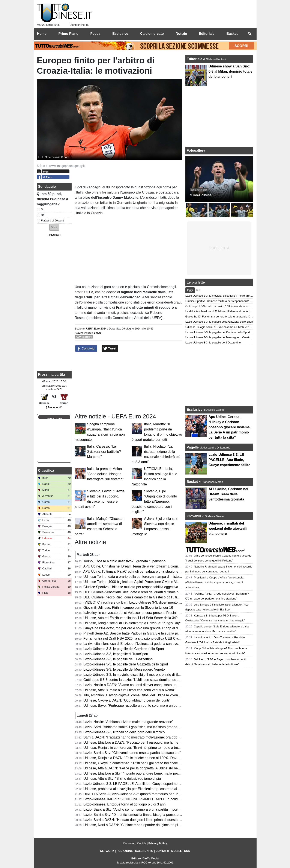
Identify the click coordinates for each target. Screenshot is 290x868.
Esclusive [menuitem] (120, 34)
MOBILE (177, 851)
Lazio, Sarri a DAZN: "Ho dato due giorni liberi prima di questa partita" (136, 820)
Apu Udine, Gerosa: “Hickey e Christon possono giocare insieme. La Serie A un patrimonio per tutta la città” (230, 427)
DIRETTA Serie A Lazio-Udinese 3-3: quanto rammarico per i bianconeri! (138, 794)
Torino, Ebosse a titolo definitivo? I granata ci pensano (124, 561)
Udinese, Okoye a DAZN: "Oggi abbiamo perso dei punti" (127, 700)
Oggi (190, 290)
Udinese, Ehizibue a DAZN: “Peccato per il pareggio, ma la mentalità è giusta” (142, 742)
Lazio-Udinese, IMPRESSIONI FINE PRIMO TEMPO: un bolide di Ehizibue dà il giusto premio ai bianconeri (165, 799)
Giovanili (194, 516)
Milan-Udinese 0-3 (204, 195)
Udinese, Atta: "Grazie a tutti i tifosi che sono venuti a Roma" (129, 690)
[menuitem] (250, 34)
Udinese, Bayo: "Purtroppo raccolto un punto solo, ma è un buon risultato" (139, 706)
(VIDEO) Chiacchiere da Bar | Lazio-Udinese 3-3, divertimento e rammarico (140, 602)
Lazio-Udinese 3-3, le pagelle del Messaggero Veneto (124, 669)
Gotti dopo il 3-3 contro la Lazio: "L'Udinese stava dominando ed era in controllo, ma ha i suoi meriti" (159, 680)
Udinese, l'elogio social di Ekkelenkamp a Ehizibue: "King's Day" (132, 623)
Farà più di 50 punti (53, 220)
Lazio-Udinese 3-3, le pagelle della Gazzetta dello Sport (126, 664)
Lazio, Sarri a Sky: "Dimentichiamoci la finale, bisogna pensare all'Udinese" (140, 815)
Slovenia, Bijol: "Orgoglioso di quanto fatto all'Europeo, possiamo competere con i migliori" (154, 501)
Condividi (86, 349)
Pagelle (193, 447)
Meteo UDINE (55, 419)
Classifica (46, 471)
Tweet (110, 349)
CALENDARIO (144, 851)
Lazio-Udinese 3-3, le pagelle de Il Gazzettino (118, 659)
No (43, 215)
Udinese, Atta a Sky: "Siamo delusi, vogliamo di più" (123, 779)
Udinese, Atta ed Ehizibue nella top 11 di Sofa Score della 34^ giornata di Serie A (145, 618)
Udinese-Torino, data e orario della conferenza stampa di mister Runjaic (138, 577)
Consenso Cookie (135, 843)
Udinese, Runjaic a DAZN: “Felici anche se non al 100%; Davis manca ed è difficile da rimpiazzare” (159, 758)
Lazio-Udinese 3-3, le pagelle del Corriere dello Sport (124, 649)
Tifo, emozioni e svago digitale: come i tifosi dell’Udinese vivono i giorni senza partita (147, 695)
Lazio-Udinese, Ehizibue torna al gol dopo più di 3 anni (125, 804)
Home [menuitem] (42, 34)
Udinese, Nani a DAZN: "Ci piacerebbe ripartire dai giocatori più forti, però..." (141, 825)
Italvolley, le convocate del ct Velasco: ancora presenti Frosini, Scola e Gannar (143, 613)
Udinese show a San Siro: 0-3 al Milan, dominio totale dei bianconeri (230, 71)
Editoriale (195, 59)
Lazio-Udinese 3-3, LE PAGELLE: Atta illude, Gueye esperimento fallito (137, 784)
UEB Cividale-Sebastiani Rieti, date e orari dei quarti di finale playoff (135, 592)
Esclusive (195, 410)
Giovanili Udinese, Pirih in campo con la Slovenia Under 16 (128, 608)
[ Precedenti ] (54, 407)
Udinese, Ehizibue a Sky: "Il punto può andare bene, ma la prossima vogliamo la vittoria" (150, 773)
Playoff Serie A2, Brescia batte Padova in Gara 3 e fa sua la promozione (138, 633)
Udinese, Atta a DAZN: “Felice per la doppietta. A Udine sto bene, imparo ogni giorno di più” (153, 768)
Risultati (54, 235)
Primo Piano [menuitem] (68, 34)
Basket (192, 482)
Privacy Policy (158, 843)
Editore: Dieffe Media (145, 858)
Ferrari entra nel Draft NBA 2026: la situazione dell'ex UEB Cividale (134, 638)
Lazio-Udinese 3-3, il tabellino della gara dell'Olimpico (124, 732)
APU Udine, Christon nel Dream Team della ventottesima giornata (133, 566)
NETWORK (107, 851)
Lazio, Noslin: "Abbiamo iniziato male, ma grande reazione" (128, 722)
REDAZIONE (125, 851)
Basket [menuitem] (232, 34)
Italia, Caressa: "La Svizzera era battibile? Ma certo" (104, 452)
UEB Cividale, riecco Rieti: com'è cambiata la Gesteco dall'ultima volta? (138, 597)
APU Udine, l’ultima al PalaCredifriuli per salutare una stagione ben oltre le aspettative (148, 571)
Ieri (198, 290)
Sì (42, 209)
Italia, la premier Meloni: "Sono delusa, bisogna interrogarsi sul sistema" (105, 474)
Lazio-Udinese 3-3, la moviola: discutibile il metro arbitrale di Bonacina (137, 675)
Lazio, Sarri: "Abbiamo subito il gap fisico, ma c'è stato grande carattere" (138, 727)
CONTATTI (162, 851)
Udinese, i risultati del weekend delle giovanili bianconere (228, 529)
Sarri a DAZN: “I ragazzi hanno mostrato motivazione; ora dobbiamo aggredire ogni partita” (152, 737)
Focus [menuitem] (95, 34)
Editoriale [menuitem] (207, 34)
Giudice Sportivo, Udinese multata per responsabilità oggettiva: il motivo (138, 587)
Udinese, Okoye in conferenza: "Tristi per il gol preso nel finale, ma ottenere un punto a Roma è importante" (165, 763)
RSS (187, 851)
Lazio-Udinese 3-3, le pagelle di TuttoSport (116, 654)
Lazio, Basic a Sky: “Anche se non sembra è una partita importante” (135, 809)
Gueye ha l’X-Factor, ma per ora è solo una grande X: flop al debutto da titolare (143, 628)
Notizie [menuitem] (181, 34)
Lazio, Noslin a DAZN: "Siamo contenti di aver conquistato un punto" (135, 685)
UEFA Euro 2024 (96, 329)
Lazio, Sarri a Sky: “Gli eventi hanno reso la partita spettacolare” (132, 753)
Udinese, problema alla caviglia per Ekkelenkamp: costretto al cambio (136, 789)
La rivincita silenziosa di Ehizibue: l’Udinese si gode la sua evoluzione (136, 644)
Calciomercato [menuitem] (152, 34)
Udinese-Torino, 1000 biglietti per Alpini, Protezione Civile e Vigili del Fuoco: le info (146, 582)
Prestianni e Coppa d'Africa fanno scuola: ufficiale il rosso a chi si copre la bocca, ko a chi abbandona (215, 582)
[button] (54, 227)
